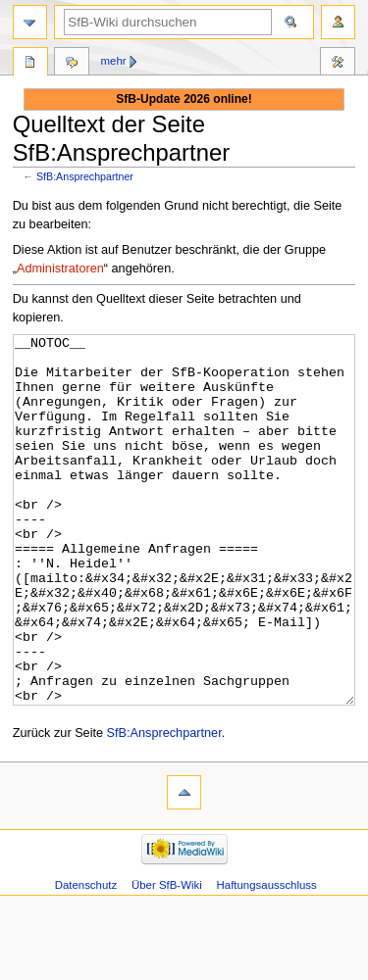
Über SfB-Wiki (167, 958)
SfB (30, 64)
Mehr (114, 61)
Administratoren (60, 269)
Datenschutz (86, 958)
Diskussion (72, 64)
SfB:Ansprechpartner (85, 176)
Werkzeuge (338, 64)
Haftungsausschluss (267, 958)
